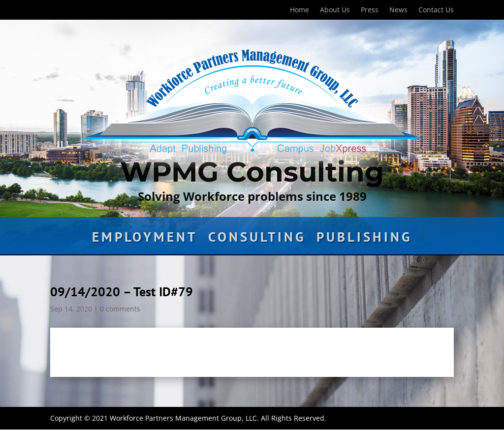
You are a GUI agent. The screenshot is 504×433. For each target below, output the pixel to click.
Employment (145, 239)
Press (370, 10)
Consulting (257, 239)
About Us (335, 10)
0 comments (120, 309)
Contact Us (436, 10)
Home (299, 10)
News (398, 10)
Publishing (364, 239)
